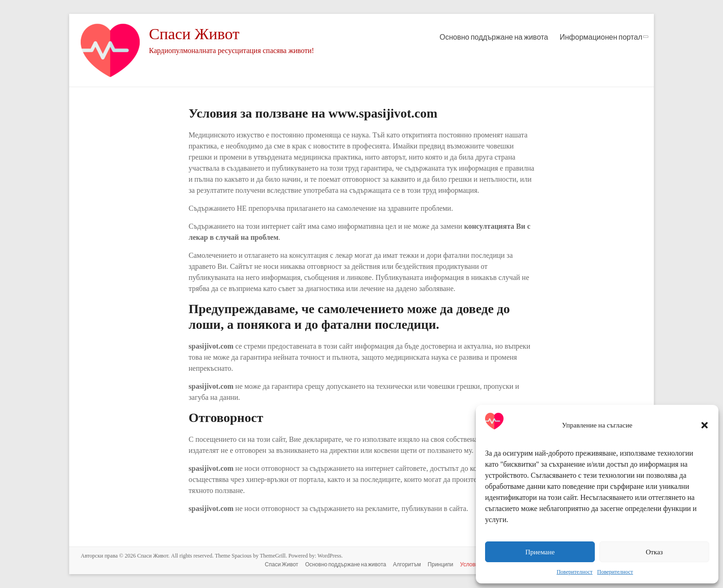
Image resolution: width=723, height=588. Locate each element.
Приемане (540, 552)
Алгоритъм (405, 564)
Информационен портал (601, 37)
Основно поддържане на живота (494, 37)
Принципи (439, 564)
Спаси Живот (196, 34)
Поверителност (575, 572)
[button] (705, 425)
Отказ (654, 552)
